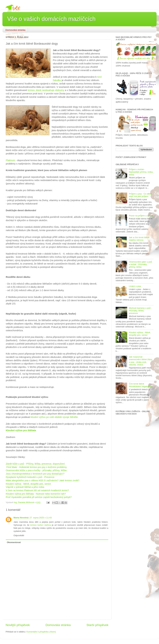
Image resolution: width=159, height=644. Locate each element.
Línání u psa (135, 286)
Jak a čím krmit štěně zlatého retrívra (139, 239)
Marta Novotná (21, 518)
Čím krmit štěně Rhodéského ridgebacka (141, 385)
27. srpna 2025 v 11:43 (41, 518)
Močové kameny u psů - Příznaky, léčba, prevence (140, 311)
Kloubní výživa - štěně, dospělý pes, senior (28, 484)
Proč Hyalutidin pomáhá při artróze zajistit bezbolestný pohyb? (39, 497)
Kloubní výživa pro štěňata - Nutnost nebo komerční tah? (36, 494)
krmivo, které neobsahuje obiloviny (46, 90)
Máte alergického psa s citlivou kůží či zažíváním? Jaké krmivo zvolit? (43, 480)
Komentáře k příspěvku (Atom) (41, 632)
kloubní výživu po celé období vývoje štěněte (54, 417)
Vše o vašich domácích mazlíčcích (51, 19)
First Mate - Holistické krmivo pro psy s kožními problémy (36, 467)
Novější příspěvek (18, 625)
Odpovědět (19, 535)
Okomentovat (14, 542)
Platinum (10, 160)
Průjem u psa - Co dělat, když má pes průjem (141, 195)
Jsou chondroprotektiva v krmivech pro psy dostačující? (35, 474)
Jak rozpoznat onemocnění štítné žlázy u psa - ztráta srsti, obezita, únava (141, 361)
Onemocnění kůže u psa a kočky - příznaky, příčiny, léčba (36, 470)
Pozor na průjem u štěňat (141, 216)
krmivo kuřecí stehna (40, 525)
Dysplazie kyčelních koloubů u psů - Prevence (30, 477)
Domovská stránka (15, 30)
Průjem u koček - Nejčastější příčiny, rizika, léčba (141, 172)
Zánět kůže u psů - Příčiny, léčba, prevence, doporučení (36, 464)
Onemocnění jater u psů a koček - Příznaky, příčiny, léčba (140, 264)
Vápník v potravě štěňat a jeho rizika (25, 487)
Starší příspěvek (98, 625)
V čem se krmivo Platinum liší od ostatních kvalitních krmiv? (37, 490)
